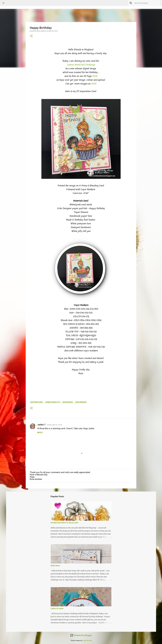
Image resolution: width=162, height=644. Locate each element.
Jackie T (41, 425)
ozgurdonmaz (87, 640)
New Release (68, 402)
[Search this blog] (147, 3)
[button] (31, 36)
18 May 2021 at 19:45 (54, 425)
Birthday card (37, 402)
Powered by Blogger (81, 635)
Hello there (55, 566)
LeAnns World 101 (53, 402)
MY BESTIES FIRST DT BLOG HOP (64, 523)
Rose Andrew (81, 402)
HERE (95, 76)
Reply (40, 432)
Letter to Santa (57, 608)
